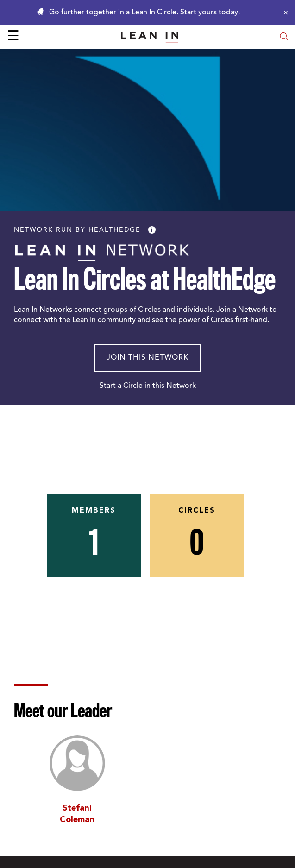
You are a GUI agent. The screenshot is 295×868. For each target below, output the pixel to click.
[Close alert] (283, 13)
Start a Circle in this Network (148, 386)
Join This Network (147, 358)
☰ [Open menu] (13, 37)
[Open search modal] (284, 37)
